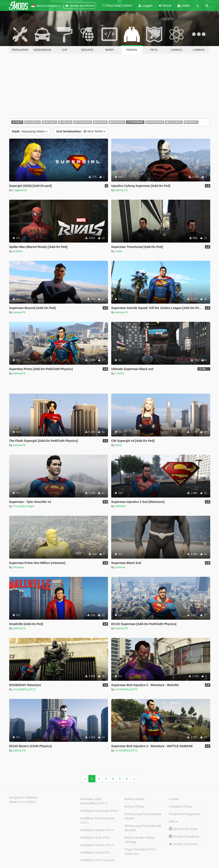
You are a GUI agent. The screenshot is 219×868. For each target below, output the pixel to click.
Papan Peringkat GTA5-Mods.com (141, 852)
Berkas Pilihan (134, 807)
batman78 (121, 190)
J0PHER (121, 506)
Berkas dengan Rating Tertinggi (140, 840)
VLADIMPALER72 (24, 689)
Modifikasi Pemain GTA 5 (97, 845)
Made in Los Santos (22, 802)
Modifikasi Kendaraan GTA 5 (99, 811)
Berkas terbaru (135, 799)
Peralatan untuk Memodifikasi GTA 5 (94, 801)
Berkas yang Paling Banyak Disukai (143, 816)
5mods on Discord (183, 844)
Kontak (174, 799)
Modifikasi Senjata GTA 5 (97, 830)
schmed (120, 567)
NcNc (119, 445)
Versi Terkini (81, 131)
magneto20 (20, 190)
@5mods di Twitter (183, 829)
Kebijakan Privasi (180, 807)
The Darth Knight (24, 506)
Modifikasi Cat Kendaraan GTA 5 (98, 820)
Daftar (184, 6)
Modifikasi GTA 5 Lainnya (97, 860)
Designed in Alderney (23, 798)
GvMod (18, 251)
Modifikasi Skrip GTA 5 (95, 838)
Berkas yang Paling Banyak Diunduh (143, 828)
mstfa (119, 251)
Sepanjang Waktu (30, 131)
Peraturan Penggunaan (184, 814)
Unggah (145, 6)
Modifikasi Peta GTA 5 (95, 853)
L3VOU (120, 373)
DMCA (173, 822)
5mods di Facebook (184, 837)
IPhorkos (18, 567)
